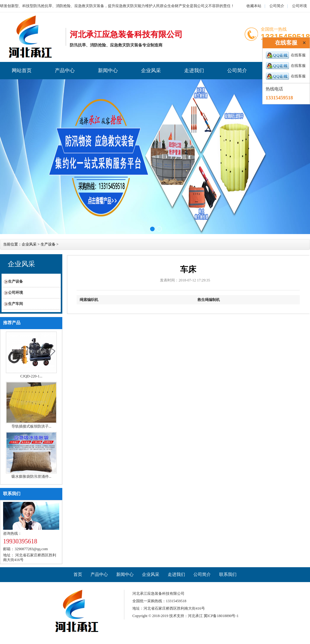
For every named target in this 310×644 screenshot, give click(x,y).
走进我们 (194, 70)
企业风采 (151, 70)
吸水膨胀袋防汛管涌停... (31, 476)
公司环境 (299, 6)
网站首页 (22, 70)
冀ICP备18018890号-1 (221, 616)
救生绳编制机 (209, 300)
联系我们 (12, 494)
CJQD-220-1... (31, 376)
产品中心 (65, 70)
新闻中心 (108, 70)
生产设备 (48, 244)
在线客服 (286, 55)
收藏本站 (254, 6)
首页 (78, 574)
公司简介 (277, 6)
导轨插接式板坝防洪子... (31, 426)
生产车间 (15, 304)
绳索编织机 (89, 300)
